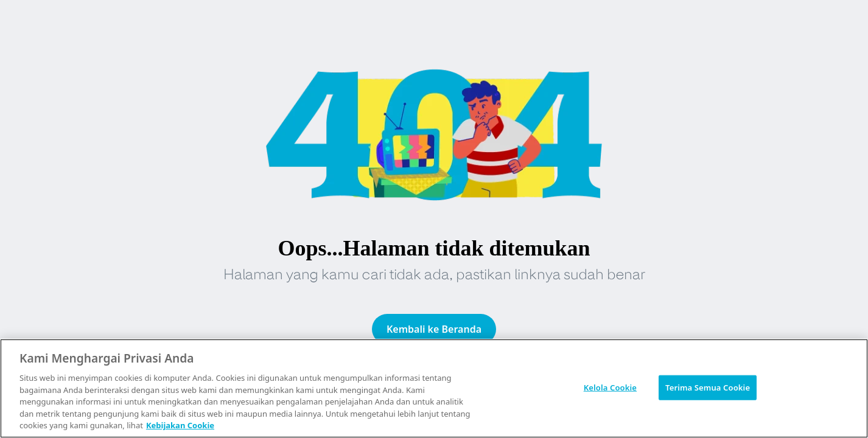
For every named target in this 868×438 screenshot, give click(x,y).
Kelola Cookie (610, 387)
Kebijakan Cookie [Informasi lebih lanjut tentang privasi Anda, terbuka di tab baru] (180, 425)
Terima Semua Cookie (708, 387)
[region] (434, 388)
